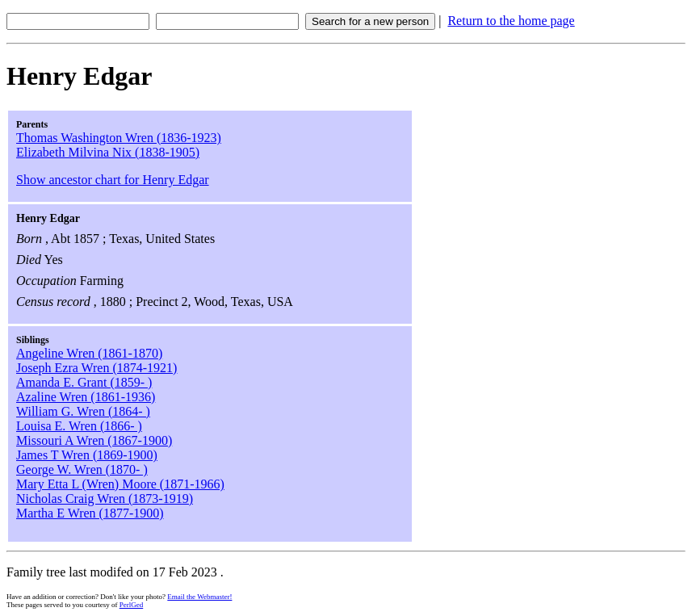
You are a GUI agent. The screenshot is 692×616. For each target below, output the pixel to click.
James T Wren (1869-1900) (87, 455)
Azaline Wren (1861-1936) (86, 397)
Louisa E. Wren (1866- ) (79, 426)
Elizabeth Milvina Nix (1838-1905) (108, 152)
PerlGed (132, 605)
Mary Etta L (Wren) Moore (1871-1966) (120, 484)
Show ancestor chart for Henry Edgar (113, 180)
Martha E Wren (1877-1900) (90, 513)
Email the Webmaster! (199, 597)
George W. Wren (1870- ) (82, 469)
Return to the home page (511, 21)
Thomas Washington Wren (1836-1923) (119, 138)
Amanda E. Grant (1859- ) (84, 382)
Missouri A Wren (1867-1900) (94, 440)
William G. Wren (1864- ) (83, 411)
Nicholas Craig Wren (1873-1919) (105, 499)
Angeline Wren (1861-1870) (89, 353)
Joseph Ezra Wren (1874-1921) (96, 368)
